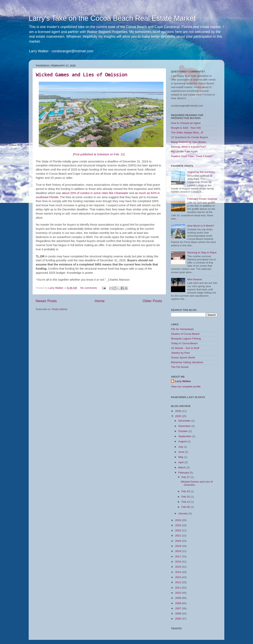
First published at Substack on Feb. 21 (99, 154)
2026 (178, 411)
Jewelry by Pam (180, 353)
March (182, 467)
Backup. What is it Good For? (188, 147)
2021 (178, 536)
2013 (178, 577)
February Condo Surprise (202, 199)
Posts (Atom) (60, 309)
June (182, 452)
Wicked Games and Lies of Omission (81, 75)
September (185, 436)
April (181, 462)
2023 (178, 525)
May (181, 457)
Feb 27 (186, 477)
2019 (178, 546)
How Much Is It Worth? (201, 226)
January (183, 513)
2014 (178, 572)
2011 (178, 588)
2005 (178, 619)
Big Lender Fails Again (184, 151)
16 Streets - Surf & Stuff (185, 348)
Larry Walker (183, 381)
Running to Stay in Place (202, 253)
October (183, 431)
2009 (178, 598)
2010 (178, 593)
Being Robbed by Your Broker (189, 142)
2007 (178, 608)
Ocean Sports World (183, 358)
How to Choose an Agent (186, 123)
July (181, 447)
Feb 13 (186, 502)
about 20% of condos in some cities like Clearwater (95, 193)
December (185, 421)
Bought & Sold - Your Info (186, 128)
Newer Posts (46, 301)
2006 (178, 614)
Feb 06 (186, 507)
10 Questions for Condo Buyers (190, 137)
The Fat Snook (180, 367)
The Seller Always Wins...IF (187, 133)
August (183, 441)
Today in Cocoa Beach (184, 343)
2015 (178, 567)
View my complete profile (186, 387)
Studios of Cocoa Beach (185, 334)
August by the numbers (201, 172)
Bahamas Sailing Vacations (187, 362)
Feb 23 (186, 491)
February (184, 473)
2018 (178, 551)
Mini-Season (195, 279)
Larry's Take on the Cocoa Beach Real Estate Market (112, 18)
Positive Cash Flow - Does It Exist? (192, 156)
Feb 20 (186, 497)
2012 (178, 582)
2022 (178, 530)
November (185, 426)
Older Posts (152, 301)
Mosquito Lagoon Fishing (186, 339)
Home (100, 301)
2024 (178, 520)
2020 (178, 541)
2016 (178, 562)
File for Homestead (182, 329)
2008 (178, 603)
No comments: (89, 288)
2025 (178, 416)
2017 (178, 556)
